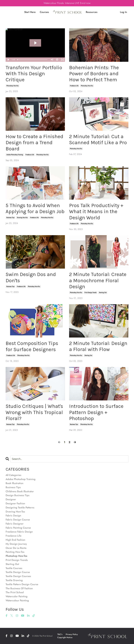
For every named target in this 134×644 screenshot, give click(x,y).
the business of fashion (19, 588)
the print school (15, 592)
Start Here (30, 12)
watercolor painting (17, 596)
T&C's (60, 634)
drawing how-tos (22, 218)
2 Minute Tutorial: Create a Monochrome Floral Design (98, 280)
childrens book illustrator (20, 491)
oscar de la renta (16, 548)
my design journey (16, 544)
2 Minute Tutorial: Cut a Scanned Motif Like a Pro (98, 139)
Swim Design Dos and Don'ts (31, 277)
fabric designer (15, 524)
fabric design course (18, 520)
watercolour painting (17, 600)
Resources (92, 12)
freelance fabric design (19, 532)
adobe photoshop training (15, 155)
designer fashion (15, 503)
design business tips (18, 495)
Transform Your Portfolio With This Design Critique (34, 74)
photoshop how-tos (12, 86)
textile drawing (14, 580)
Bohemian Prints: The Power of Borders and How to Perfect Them (94, 74)
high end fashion (15, 540)
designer (11, 499)
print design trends (90, 293)
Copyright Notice (65, 637)
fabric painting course (18, 528)
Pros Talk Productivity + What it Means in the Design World (96, 211)
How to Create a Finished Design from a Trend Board (34, 143)
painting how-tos (15, 552)
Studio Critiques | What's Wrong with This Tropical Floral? (34, 412)
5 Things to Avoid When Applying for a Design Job (35, 208)
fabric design (13, 516)
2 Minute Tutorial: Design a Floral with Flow (98, 346)
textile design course (18, 572)
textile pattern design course (22, 584)
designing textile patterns (20, 508)
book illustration (15, 483)
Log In (123, 12)
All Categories (13, 475)
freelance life (74, 86)
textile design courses (18, 576)
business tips (10, 218)
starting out (103, 293)
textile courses (14, 568)
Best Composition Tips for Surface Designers (32, 346)
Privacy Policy (72, 634)
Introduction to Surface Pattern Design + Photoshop (96, 412)
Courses (44, 12)
